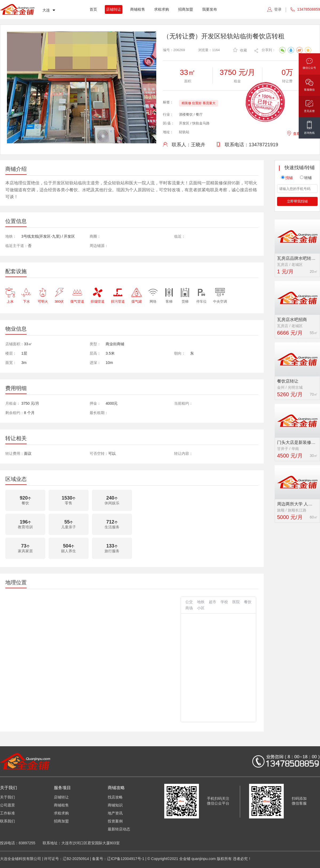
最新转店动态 (119, 829)
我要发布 (210, 9)
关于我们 (7, 797)
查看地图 (297, 133)
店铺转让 (114, 9)
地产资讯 (115, 813)
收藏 (240, 50)
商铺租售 (138, 9)
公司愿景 (7, 805)
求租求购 (162, 9)
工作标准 (7, 813)
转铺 (306, 178)
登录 (278, 9)
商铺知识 (115, 805)
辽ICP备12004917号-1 (126, 859)
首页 (93, 9)
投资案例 (115, 821)
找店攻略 (115, 797)
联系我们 (7, 821)
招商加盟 (186, 9)
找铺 (287, 178)
